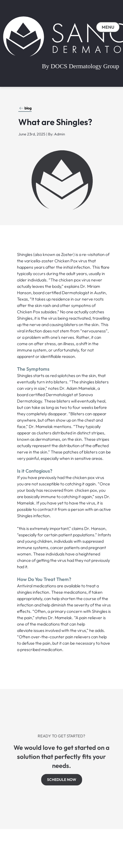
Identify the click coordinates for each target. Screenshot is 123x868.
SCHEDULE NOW (62, 780)
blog (25, 108)
